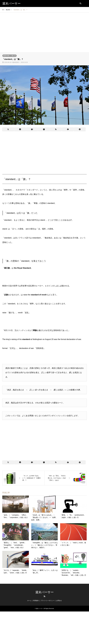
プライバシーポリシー (48, 601)
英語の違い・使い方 (10, 56)
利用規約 (36, 601)
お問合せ (59, 601)
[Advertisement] (44, 35)
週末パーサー (44, 592)
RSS (44, 596)
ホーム (29, 601)
